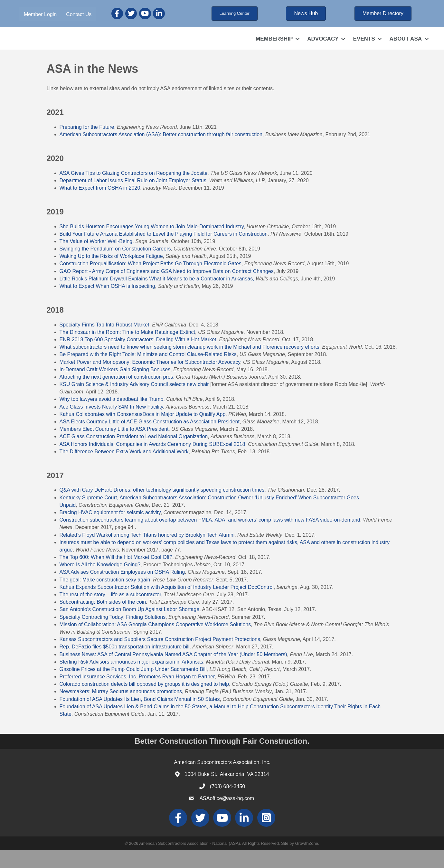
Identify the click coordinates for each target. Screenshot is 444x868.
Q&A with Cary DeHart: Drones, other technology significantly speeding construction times (162, 508)
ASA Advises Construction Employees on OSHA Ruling (122, 590)
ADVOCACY (323, 48)
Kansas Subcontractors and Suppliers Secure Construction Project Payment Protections (160, 658)
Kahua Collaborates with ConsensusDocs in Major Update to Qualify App (143, 433)
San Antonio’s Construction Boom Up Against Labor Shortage (130, 628)
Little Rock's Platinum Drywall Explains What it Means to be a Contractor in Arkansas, (157, 297)
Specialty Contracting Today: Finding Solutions (113, 635)
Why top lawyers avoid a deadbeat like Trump (112, 417)
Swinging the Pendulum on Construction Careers (115, 267)
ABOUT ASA (406, 48)
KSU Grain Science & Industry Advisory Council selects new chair (134, 403)
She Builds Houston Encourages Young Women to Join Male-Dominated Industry (152, 245)
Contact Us (79, 14)
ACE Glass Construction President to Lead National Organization (134, 455)
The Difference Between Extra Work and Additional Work (124, 470)
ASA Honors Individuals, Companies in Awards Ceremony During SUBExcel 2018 (152, 462)
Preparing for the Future (87, 145)
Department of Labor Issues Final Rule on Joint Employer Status (133, 198)
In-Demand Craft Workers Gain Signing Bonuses (115, 387)
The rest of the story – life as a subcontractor (110, 613)
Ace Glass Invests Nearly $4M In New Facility (111, 425)
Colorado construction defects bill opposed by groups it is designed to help (144, 702)
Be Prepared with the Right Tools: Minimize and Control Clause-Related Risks (148, 373)
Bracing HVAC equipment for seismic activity (110, 531)
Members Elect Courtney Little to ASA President (114, 447)
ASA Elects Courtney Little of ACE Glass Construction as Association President (150, 440)
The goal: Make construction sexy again (105, 598)
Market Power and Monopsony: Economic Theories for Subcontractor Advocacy (150, 380)
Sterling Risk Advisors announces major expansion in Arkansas (131, 680)
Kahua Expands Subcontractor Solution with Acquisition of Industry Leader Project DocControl (167, 605)
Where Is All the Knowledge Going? (100, 583)
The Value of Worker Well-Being (96, 260)
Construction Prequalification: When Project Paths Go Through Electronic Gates (151, 282)
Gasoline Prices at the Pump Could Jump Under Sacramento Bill (133, 688)
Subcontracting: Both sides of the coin (103, 620)
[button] (235, 14)
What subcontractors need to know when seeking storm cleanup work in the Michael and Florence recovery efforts (189, 365)
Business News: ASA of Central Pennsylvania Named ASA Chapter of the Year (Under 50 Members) (173, 672)
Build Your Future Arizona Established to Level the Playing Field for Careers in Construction (164, 252)
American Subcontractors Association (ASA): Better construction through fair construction (161, 153)
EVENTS (364, 48)
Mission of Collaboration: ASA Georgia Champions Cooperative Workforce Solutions (155, 642)
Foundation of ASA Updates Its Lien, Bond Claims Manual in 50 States (140, 717)
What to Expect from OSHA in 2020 (100, 206)
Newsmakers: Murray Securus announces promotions (121, 710)
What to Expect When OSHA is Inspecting (107, 304)
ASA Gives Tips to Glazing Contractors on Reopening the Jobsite (134, 191)
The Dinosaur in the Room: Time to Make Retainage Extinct (128, 350)
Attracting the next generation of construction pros (116, 395)
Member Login (40, 14)
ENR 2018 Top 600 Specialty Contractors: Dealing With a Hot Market (138, 358)
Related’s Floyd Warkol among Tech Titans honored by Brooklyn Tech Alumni (147, 553)
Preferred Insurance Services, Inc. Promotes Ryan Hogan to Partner (137, 695)
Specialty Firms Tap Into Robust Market (104, 343)
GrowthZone (307, 861)
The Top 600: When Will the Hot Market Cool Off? (116, 576)
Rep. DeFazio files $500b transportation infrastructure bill (125, 665)
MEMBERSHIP (274, 48)
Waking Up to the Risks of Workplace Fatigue (111, 274)
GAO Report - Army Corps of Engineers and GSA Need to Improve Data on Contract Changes (167, 289)
